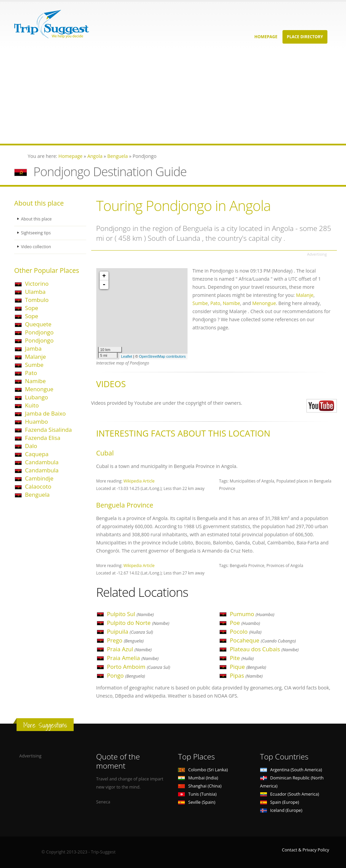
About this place (37, 219)
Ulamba (35, 292)
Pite (242, 658)
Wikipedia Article (139, 481)
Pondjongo (39, 332)
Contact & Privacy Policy (305, 850)
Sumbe (34, 365)
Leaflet (127, 356)
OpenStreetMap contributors (162, 356)
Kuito (32, 405)
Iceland (281, 810)
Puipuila (130, 631)
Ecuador (290, 794)
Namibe (35, 381)
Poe (245, 623)
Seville (197, 802)
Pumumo (252, 614)
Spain (280, 802)
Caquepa (37, 454)
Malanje (35, 357)
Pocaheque (263, 640)
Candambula (42, 462)
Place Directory (305, 37)
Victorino (37, 284)
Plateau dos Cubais (264, 649)
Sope (32, 308)
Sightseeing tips (36, 233)
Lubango (36, 397)
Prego (126, 640)
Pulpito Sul (131, 614)
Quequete (38, 324)
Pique (248, 667)
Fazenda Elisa (43, 438)
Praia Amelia (133, 658)
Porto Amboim (139, 667)
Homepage (266, 37)
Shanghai (200, 786)
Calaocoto (38, 486)
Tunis (197, 794)
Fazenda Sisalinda (48, 430)
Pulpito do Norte (138, 623)
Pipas (246, 675)
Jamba (33, 348)
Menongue (39, 389)
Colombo (203, 770)
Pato (31, 373)
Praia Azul (129, 649)
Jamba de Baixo (45, 413)
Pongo (126, 675)
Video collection (36, 247)
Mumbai (198, 778)
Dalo (31, 446)
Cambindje (39, 478)
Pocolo (246, 631)
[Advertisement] (173, 96)
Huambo (36, 421)
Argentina (291, 770)
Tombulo (37, 300)
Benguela (37, 495)
